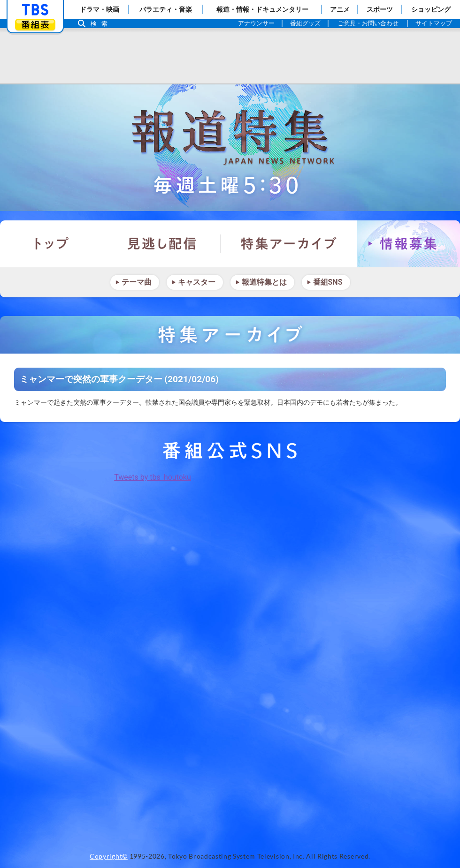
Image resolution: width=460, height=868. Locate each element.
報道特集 (230, 148)
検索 (101, 24)
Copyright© (109, 856)
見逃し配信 (162, 244)
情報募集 (408, 244)
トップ (52, 244)
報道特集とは (264, 282)
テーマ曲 (137, 282)
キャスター (197, 282)
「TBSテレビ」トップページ (35, 10)
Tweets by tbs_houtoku (153, 477)
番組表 (35, 25)
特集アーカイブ (289, 244)
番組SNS (328, 282)
